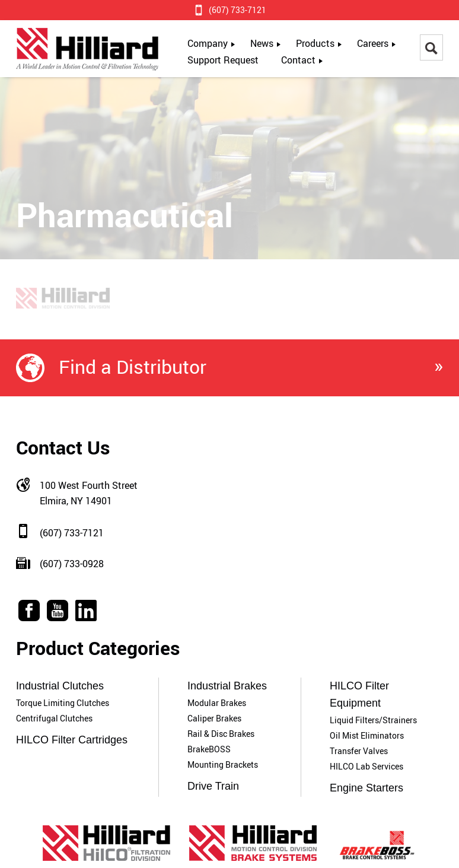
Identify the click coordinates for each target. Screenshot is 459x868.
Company (208, 43)
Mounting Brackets (223, 764)
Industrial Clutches (60, 686)
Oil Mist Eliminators (367, 735)
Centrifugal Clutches (54, 718)
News (262, 43)
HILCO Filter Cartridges (72, 740)
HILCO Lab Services (366, 766)
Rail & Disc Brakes (221, 734)
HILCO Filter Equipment (359, 694)
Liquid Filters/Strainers (373, 720)
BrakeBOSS (209, 749)
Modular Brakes (217, 703)
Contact (298, 60)
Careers (373, 43)
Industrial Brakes (227, 686)
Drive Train (213, 786)
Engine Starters (366, 788)
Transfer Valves (359, 751)
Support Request (223, 60)
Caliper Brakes (214, 718)
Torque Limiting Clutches (63, 703)
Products (315, 43)
